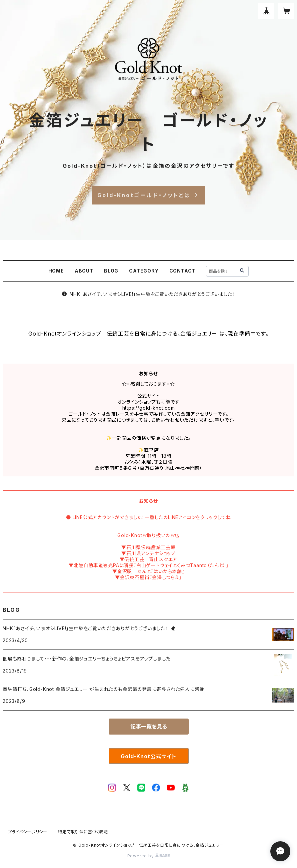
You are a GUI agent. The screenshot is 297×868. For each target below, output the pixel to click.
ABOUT (84, 271)
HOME (56, 271)
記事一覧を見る (149, 727)
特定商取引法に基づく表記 (83, 832)
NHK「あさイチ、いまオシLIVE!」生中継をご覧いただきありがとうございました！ (148, 294)
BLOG (111, 271)
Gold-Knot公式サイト (148, 756)
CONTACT (182, 271)
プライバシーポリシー (28, 832)
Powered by (149, 856)
